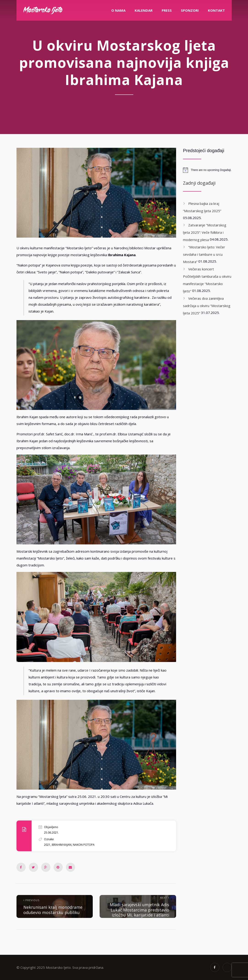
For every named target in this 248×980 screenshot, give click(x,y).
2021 (47, 845)
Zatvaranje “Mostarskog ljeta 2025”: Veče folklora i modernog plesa (205, 232)
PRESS (167, 10)
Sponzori (190, 10)
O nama (118, 10)
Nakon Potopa (84, 845)
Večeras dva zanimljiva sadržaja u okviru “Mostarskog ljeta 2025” (207, 306)
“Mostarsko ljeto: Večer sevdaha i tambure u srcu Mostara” (204, 254)
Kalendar (144, 10)
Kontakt (216, 10)
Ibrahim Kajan (62, 845)
